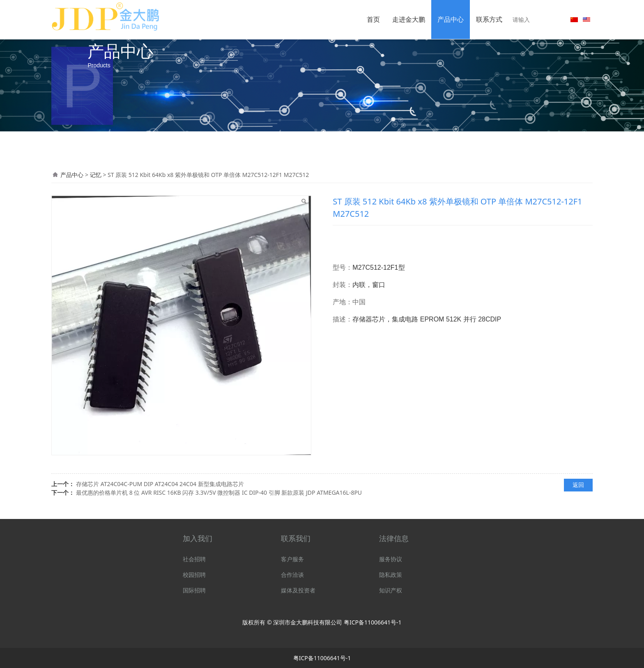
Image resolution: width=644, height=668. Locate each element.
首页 (373, 19)
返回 (578, 485)
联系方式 (489, 19)
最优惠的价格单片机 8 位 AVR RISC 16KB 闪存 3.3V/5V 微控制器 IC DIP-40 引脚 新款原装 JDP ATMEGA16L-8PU (219, 492)
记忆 (97, 175)
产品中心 (451, 19)
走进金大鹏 (409, 19)
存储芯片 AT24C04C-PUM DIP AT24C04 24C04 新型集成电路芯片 (160, 484)
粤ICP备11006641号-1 (373, 622)
